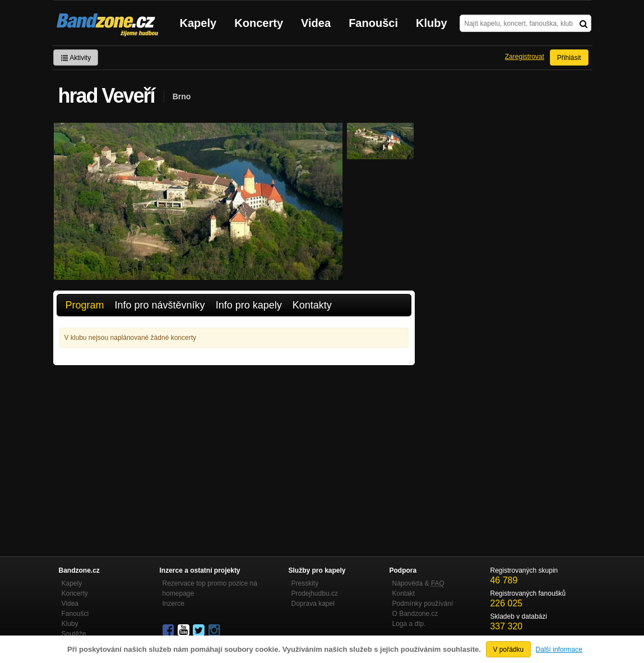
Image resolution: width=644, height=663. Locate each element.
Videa (316, 23)
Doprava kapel (313, 604)
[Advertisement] (234, 449)
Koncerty (259, 23)
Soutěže (74, 634)
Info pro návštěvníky (160, 305)
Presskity (305, 583)
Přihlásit (569, 58)
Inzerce (173, 604)
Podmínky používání (423, 604)
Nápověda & (418, 583)
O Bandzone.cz (415, 614)
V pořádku (509, 650)
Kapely (198, 23)
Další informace (559, 650)
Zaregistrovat (525, 57)
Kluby (432, 23)
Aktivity (76, 58)
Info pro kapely (249, 305)
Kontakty (312, 305)
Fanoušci (373, 23)
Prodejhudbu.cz (315, 593)
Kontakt (404, 593)
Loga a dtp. (409, 624)
